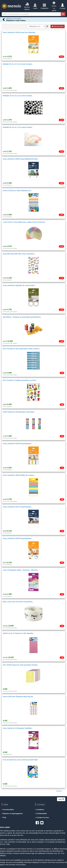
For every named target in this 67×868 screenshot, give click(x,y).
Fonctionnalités (8, 810)
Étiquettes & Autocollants (14, 19)
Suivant (60, 791)
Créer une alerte (58, 26)
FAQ (4, 817)
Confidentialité (41, 814)
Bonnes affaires (27, 6)
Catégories (45, 6)
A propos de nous (42, 817)
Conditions (40, 810)
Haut (61, 799)
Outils (35, 6)
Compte (63, 6)
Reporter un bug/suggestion (12, 814)
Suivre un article (54, 6)
